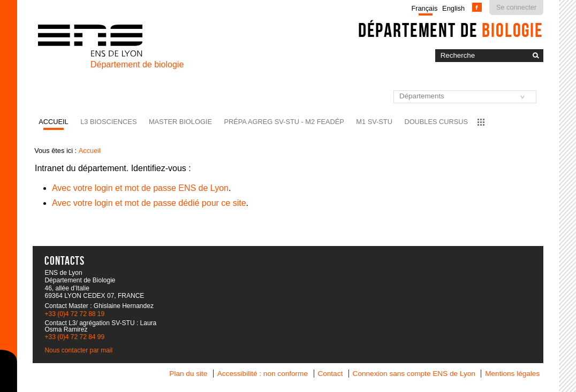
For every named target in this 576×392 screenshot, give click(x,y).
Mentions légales (512, 374)
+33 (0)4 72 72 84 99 (74, 337)
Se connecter (516, 7)
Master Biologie (180, 122)
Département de (451, 30)
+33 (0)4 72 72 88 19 (74, 314)
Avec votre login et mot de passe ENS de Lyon (140, 188)
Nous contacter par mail (78, 350)
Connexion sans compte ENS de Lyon (414, 374)
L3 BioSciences (108, 122)
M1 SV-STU (374, 122)
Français (424, 8)
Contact (330, 374)
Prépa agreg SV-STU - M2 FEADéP (284, 122)
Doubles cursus (436, 122)
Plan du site (188, 374)
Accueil (53, 122)
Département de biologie (137, 64)
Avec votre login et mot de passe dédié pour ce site (149, 203)
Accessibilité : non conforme (263, 374)
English (453, 8)
